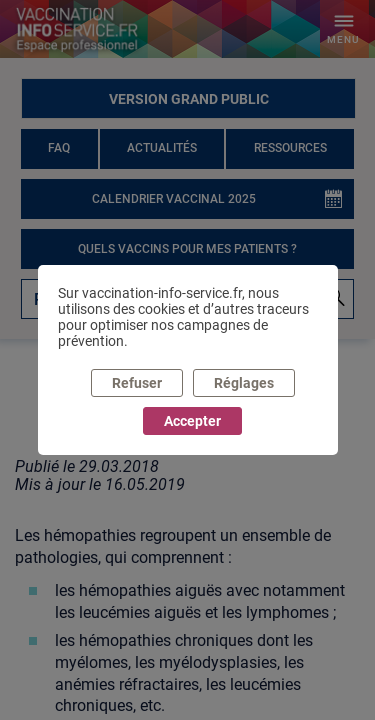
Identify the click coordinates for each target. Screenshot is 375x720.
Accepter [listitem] (192, 421)
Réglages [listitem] (244, 383)
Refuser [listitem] (137, 383)
